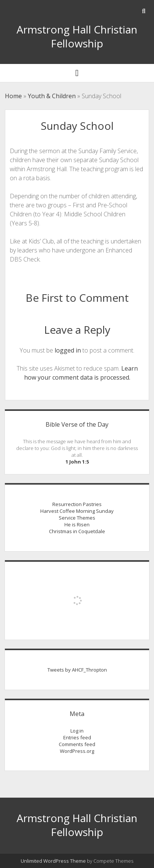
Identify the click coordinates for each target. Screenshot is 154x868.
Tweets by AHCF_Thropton (77, 670)
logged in (68, 350)
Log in (77, 731)
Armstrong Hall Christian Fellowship (77, 36)
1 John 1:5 (77, 462)
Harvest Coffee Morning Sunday (77, 511)
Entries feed (77, 737)
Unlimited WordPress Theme (53, 861)
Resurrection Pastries (77, 504)
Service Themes (77, 518)
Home (13, 96)
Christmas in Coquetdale (77, 531)
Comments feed (77, 744)
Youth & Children (52, 96)
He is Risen (77, 524)
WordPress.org (77, 751)
